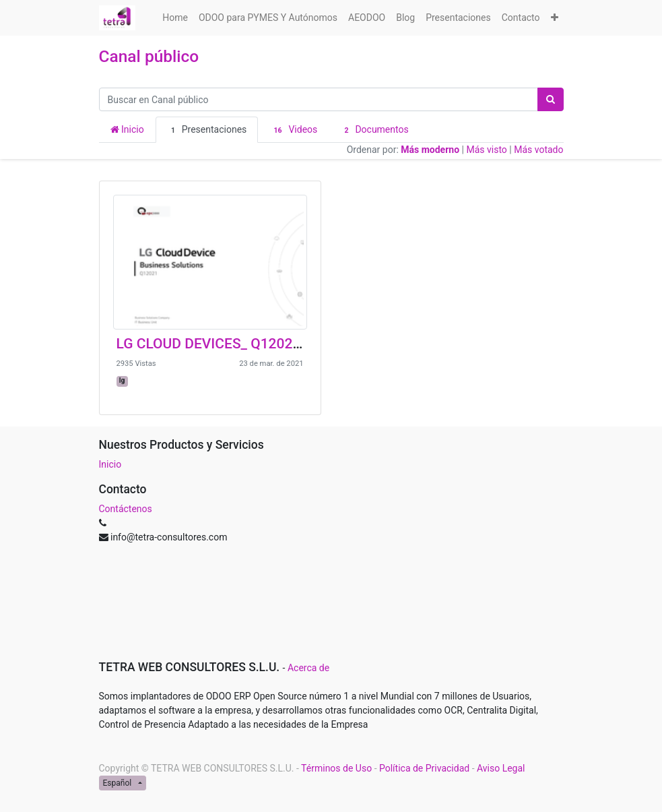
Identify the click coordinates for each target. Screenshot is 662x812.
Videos (293, 130)
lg (122, 380)
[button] (555, 18)
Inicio (127, 129)
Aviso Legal (501, 768)
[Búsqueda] (551, 99)
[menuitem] (175, 18)
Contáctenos (126, 509)
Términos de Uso (336, 768)
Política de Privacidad (424, 768)
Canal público (149, 56)
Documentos (374, 130)
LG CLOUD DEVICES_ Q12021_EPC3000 (241, 344)
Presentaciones (207, 130)
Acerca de (308, 668)
